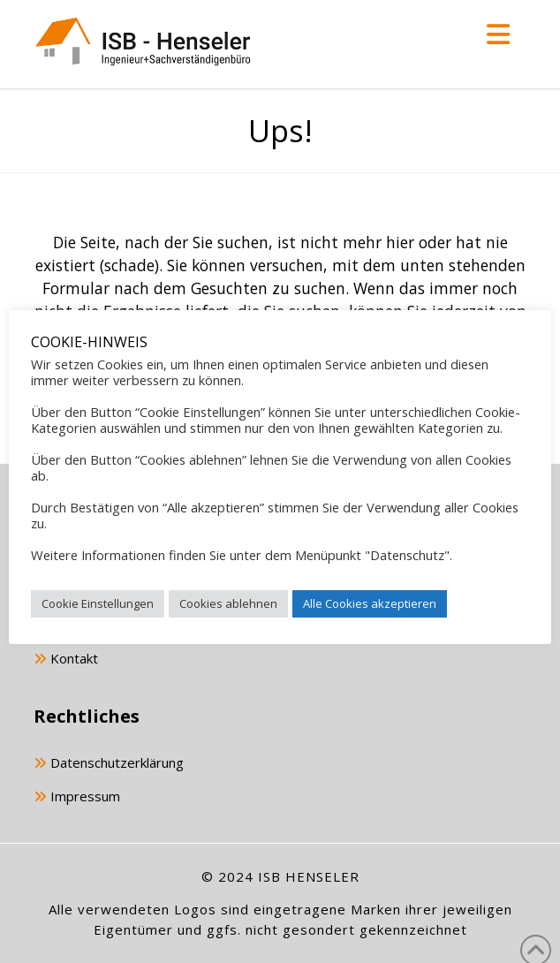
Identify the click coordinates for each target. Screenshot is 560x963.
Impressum (77, 797)
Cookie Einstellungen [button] (98, 603)
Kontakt (66, 660)
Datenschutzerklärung (109, 764)
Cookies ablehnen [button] (228, 603)
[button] (498, 34)
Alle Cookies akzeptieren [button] (370, 603)
